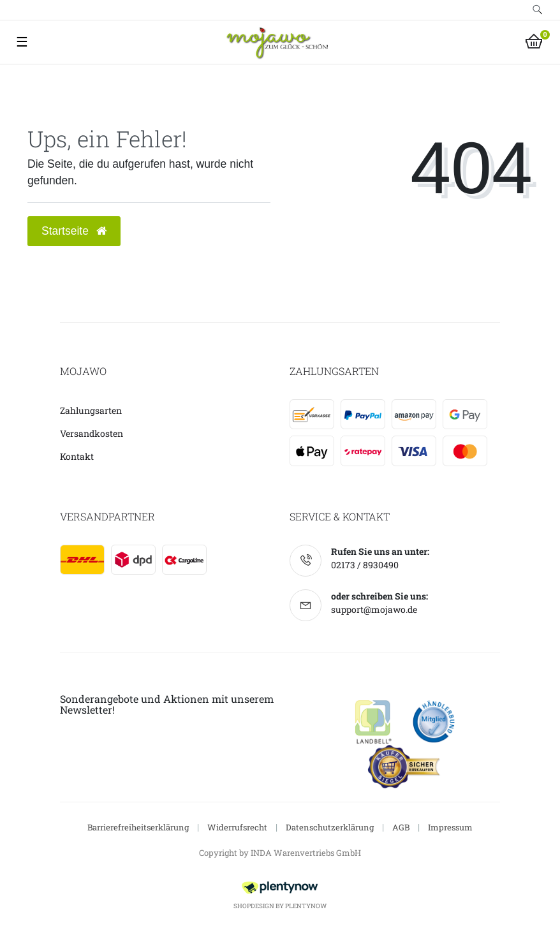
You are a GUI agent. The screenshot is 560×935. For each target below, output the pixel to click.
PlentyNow (306, 906)
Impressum (450, 827)
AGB (401, 827)
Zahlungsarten (91, 410)
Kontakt (77, 456)
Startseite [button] (74, 231)
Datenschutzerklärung (330, 827)
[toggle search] (538, 10)
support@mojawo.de (374, 609)
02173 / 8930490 (365, 565)
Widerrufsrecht (237, 827)
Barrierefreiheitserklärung (138, 827)
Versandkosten (92, 433)
